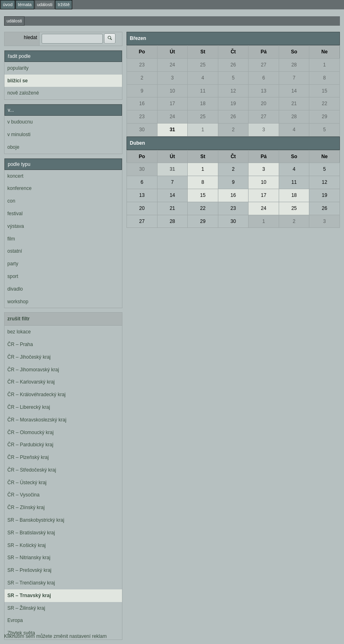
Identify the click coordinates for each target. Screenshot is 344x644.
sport (13, 276)
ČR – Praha (20, 344)
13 (263, 91)
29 (325, 117)
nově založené (23, 93)
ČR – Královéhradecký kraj (37, 395)
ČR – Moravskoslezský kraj (37, 420)
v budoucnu (20, 122)
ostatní (15, 251)
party (13, 264)
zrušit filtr (19, 319)
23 (142, 65)
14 (294, 91)
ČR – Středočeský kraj (32, 470)
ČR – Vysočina (23, 495)
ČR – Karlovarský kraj (31, 382)
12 (233, 91)
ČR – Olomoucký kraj (30, 432)
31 (172, 130)
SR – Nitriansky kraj (29, 558)
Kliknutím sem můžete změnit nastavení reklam (55, 636)
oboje (13, 147)
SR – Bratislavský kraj (31, 533)
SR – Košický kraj (27, 545)
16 (142, 104)
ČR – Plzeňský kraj (28, 457)
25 (203, 65)
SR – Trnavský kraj (29, 595)
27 (263, 65)
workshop (18, 302)
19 (233, 104)
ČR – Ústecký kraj (27, 483)
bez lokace (19, 332)
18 (203, 104)
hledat (30, 37)
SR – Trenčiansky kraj (31, 583)
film (11, 239)
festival (15, 214)
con (11, 201)
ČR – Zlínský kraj (26, 507)
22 (325, 104)
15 (325, 91)
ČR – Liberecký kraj (29, 407)
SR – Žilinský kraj (26, 608)
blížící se (18, 81)
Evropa (15, 620)
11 (203, 91)
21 (294, 104)
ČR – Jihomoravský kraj (33, 370)
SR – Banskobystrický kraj (36, 520)
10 (172, 91)
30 (142, 130)
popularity (18, 68)
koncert (15, 176)
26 (233, 65)
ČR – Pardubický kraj (30, 445)
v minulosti (19, 135)
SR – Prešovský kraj (29, 570)
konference (19, 188)
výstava (16, 226)
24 (172, 65)
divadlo (15, 289)
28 (294, 65)
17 (172, 104)
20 (263, 104)
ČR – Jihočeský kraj (29, 357)
